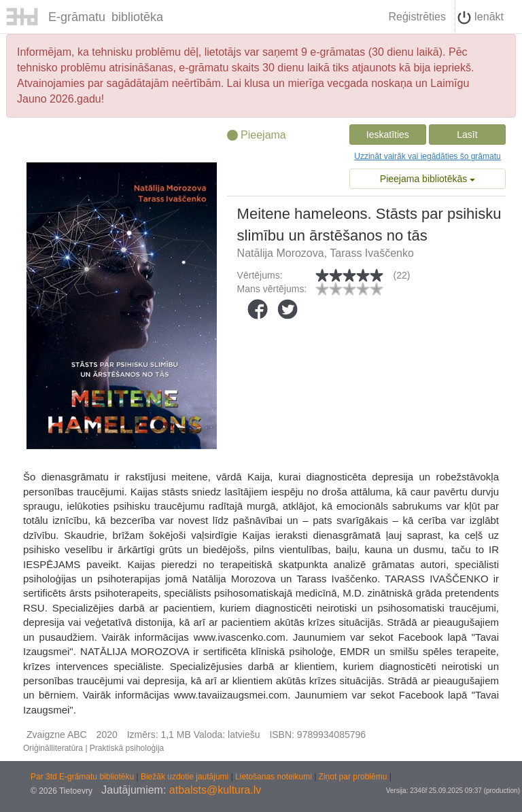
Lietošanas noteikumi (275, 777)
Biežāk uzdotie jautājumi (186, 777)
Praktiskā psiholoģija (127, 748)
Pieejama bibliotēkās (428, 179)
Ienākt (481, 18)
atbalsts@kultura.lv (215, 790)
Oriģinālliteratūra (53, 748)
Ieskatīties (388, 135)
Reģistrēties (417, 17)
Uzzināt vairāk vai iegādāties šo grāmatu (427, 156)
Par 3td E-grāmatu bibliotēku (83, 777)
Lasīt (467, 135)
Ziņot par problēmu (353, 777)
